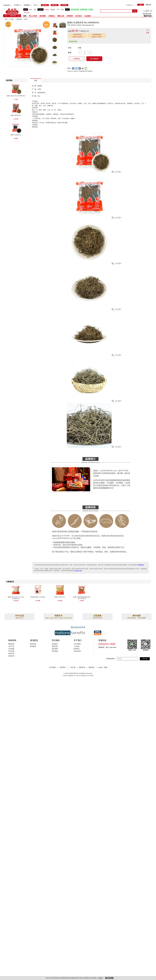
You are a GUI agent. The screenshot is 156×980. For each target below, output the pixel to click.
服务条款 (141, 565)
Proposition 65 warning (85, 71)
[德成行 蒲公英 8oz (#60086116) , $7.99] (16, 96)
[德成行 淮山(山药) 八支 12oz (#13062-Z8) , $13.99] (16, 597)
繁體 (106, 667)
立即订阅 (145, 659)
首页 (25, 16)
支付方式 (11, 646)
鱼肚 (62, 10)
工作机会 (77, 646)
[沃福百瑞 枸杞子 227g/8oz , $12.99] (38, 597)
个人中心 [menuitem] (129, 5)
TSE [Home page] (12, 11)
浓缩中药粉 (84, 10)
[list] (60, 11)
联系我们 (77, 649)
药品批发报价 (73, 41)
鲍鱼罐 (53, 10)
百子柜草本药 (75, 10)
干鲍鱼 (47, 10)
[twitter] (77, 68)
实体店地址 (77, 651)
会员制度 (11, 649)
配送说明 (33, 644)
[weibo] (83, 68)
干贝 (58, 10)
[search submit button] (135, 11)
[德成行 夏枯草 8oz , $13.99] (16, 115)
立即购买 (77, 59)
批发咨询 (11, 656)
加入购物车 (94, 59)
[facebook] (73, 68)
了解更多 (100, 978)
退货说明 (55, 649)
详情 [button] (36, 81)
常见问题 (11, 651)
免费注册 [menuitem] (148, 5)
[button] (19, 16)
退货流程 (55, 646)
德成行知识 (148, 16)
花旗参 (41, 10)
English (101, 667)
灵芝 (35, 10)
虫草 (30, 10)
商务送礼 (11, 653)
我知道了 (109, 978)
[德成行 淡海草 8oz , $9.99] (16, 135)
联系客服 (55, 651)
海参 (67, 10)
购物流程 (11, 644)
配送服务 (33, 646)
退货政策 (55, 644)
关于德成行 (77, 644)
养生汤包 (27, 12)
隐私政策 (82, 667)
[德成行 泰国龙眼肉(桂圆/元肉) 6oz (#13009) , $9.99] (82, 597)
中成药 (91, 10)
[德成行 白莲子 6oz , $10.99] (60, 597)
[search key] (116, 11)
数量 (70, 53)
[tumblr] (80, 68)
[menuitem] (11, 5)
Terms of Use (78, 571)
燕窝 (26, 10)
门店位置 (72, 667)
